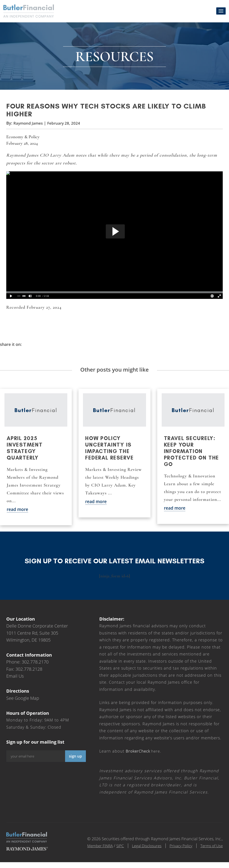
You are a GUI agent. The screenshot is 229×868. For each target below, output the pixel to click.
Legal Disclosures (141, 851)
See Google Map (23, 704)
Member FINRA (91, 851)
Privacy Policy (178, 851)
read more (18, 515)
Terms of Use (211, 851)
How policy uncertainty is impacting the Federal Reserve (110, 454)
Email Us (15, 682)
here (144, 757)
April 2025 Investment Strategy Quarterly (25, 454)
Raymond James (29, 128)
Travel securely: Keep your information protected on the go (192, 457)
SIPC (113, 851)
